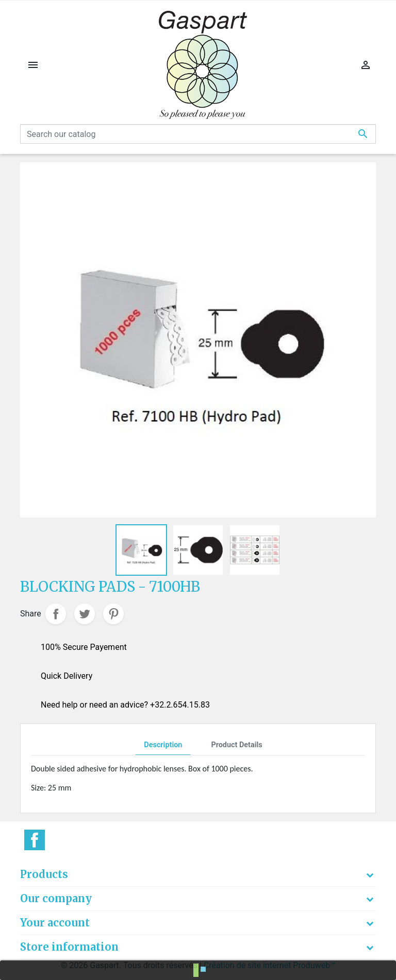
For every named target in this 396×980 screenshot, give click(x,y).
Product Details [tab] (236, 745)
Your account (55, 923)
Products (44, 874)
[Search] (198, 134)
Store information (69, 947)
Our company (56, 898)
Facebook (35, 840)
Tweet (85, 614)
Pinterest (113, 614)
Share (56, 614)
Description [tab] (163, 745)
